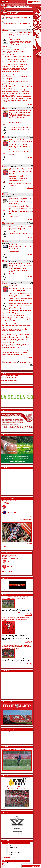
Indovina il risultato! (7, 572)
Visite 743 (29, 663)
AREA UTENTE (36, 2)
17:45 (5, 867)
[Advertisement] (8, 481)
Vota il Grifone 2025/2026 (9, 382)
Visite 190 (29, 613)
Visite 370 (29, 641)
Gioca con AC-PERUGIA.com (9, 377)
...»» (19, 612)
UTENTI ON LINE (35, 866)
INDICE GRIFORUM (8, 18)
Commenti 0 (28, 615)
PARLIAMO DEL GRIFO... (21, 18)
